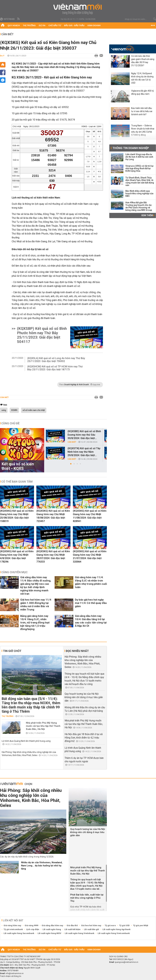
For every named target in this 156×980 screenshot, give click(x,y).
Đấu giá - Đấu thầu (74, 25)
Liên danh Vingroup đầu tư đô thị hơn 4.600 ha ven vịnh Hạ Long (139, 157)
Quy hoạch (14, 25)
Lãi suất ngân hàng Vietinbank (79, 933)
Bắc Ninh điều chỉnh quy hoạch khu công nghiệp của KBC (139, 193)
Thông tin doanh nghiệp (131, 148)
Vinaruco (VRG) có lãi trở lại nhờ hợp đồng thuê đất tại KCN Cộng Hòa (139, 168)
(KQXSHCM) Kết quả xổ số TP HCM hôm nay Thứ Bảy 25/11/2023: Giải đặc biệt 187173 (55, 368)
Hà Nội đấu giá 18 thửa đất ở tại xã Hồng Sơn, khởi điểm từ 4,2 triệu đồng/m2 (84, 738)
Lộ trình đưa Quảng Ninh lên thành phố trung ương (26, 741)
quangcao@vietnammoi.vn (127, 962)
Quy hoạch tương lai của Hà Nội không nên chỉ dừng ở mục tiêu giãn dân (84, 697)
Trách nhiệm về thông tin (11, 976)
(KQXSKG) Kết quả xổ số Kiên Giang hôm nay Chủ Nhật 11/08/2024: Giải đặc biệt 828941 (90, 516)
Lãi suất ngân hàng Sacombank (19, 933)
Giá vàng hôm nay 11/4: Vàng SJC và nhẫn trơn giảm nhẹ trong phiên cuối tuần (91, 582)
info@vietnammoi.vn (15, 973)
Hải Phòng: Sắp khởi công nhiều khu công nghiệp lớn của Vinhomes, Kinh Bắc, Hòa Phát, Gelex (31, 798)
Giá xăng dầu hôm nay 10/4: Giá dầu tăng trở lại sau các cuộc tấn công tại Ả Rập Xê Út (91, 621)
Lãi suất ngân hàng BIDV (49, 933)
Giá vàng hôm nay (12, 925)
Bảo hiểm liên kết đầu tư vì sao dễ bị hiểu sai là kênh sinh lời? (142, 111)
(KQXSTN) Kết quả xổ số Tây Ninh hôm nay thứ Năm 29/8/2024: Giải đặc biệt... (84, 452)
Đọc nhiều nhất (77, 651)
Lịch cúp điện (33, 929)
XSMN (14, 410)
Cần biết (7, 34)
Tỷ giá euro (110, 925)
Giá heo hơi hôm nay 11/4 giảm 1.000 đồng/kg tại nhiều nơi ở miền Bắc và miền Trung (36, 605)
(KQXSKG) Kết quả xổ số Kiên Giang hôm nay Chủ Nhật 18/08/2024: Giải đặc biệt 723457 (53, 516)
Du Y (2, 56)
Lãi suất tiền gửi (91, 929)
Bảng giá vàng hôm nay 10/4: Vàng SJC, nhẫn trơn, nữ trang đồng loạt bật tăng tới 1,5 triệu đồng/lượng (35, 622)
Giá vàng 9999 (31, 925)
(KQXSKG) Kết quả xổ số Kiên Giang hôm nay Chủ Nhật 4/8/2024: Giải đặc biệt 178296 (17, 557)
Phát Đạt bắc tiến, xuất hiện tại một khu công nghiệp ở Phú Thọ (87, 898)
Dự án (42, 25)
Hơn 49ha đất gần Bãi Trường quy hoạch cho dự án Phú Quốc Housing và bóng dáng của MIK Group (139, 206)
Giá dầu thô (72, 925)
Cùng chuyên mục (14, 572)
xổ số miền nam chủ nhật (34, 410)
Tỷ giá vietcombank (13, 929)
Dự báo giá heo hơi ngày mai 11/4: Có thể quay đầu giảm (91, 603)
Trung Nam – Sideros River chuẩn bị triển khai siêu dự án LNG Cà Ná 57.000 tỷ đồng (143, 130)
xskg (4, 410)
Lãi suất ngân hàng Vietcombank (114, 933)
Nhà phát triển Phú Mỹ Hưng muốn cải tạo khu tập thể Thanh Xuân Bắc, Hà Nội (43, 726)
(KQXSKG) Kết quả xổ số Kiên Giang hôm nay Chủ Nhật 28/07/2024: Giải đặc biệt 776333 (53, 557)
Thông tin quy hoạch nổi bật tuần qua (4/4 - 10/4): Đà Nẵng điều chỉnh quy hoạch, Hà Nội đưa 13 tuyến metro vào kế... (87, 884)
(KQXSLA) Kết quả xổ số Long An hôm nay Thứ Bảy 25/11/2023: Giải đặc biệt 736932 (56, 360)
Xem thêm (148, 215)
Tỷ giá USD (124, 925)
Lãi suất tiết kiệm (72, 929)
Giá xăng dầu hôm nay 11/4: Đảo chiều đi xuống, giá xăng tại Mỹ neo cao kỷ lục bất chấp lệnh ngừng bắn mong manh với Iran (36, 585)
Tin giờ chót (12, 651)
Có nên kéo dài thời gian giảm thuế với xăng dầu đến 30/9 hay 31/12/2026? (143, 61)
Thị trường (29, 25)
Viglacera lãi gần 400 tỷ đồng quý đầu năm (143, 92)
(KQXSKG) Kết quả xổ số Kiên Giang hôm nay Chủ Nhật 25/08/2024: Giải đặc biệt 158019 (17, 516)
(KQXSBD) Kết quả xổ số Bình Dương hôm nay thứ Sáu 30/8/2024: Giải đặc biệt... (84, 435)
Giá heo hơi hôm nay (91, 925)
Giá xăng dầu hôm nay (52, 925)
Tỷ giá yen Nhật (141, 925)
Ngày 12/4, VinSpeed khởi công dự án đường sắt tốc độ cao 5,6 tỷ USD (142, 78)
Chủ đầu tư (55, 25)
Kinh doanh (94, 25)
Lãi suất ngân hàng (52, 929)
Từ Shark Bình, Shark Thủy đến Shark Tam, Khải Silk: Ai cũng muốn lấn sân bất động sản (140, 181)
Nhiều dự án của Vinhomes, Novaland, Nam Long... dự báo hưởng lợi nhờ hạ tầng (42, 866)
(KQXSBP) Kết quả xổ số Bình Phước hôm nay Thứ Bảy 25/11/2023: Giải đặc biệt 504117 (42, 335)
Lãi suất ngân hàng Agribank (116, 929)
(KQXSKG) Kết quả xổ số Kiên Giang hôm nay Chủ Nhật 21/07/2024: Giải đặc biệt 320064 (90, 557)
